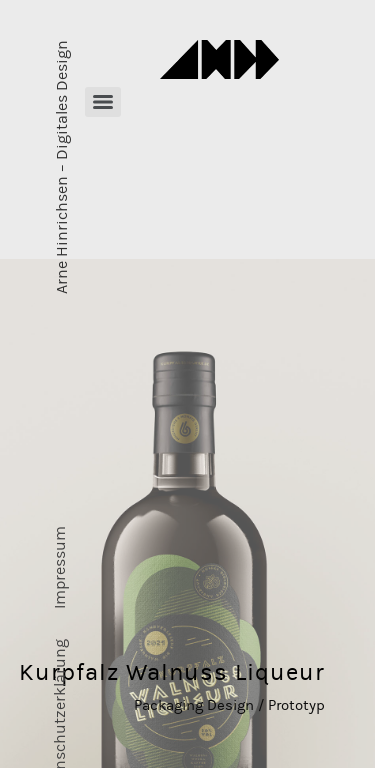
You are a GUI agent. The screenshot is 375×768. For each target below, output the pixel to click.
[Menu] (103, 102)
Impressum (60, 567)
